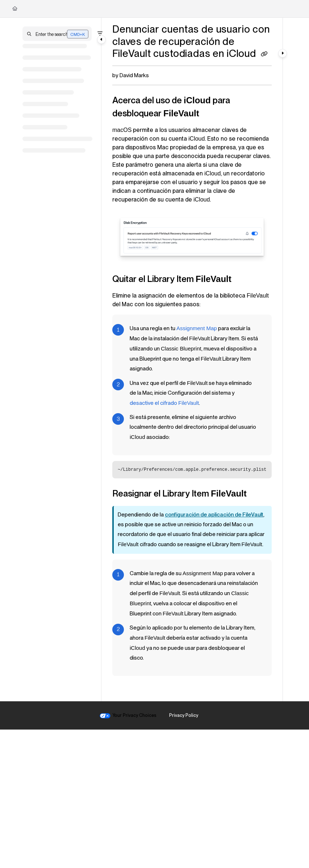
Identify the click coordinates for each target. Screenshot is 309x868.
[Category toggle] (101, 40)
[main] (192, 360)
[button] (57, 34)
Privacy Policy (184, 715)
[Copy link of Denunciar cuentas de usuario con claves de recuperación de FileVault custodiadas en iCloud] (264, 54)
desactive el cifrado (164, 403)
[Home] (15, 9)
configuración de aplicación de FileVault (214, 515)
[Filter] (100, 34)
